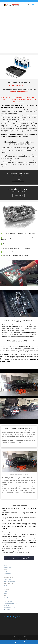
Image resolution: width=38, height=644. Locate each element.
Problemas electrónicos (9, 581)
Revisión (6, 566)
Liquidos (6, 597)
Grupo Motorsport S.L (9, 602)
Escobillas (6, 593)
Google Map (17, 180)
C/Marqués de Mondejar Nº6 (11, 604)
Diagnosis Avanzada (9, 580)
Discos (5, 571)
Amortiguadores (8, 568)
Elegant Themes (15, 639)
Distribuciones (7, 573)
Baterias (6, 592)
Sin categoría (15, 619)
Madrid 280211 (7, 605)
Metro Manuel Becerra (9, 607)
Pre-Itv (5, 585)
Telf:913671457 (7, 609)
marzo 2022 (8, 619)
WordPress (31, 639)
